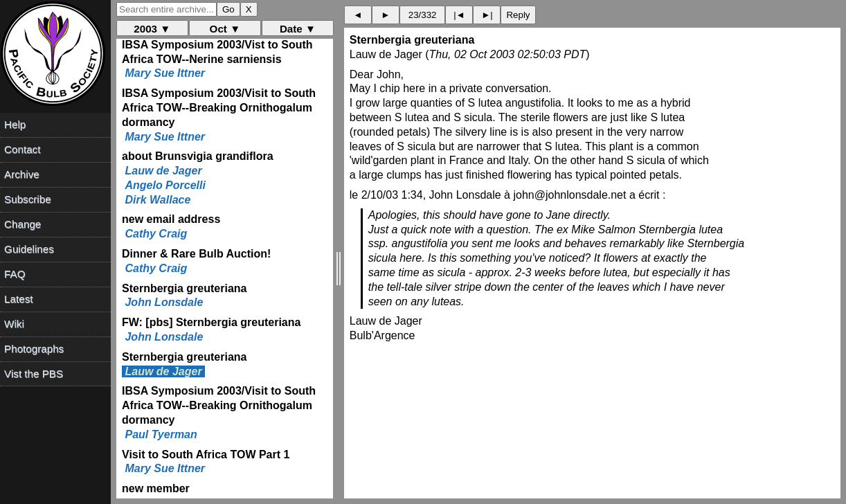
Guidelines (29, 249)
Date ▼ (298, 29)
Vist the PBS (34, 373)
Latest (18, 299)
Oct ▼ (225, 29)
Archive (22, 174)
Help (15, 124)
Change (22, 224)
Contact (22, 149)
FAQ (15, 274)
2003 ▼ (152, 29)
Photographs (34, 349)
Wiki (14, 324)
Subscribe (28, 199)
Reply (518, 15)
